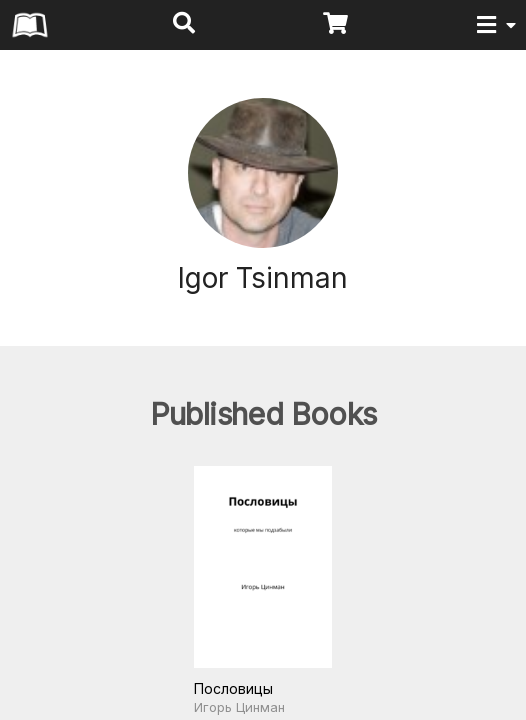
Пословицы (233, 688)
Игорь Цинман (239, 707)
